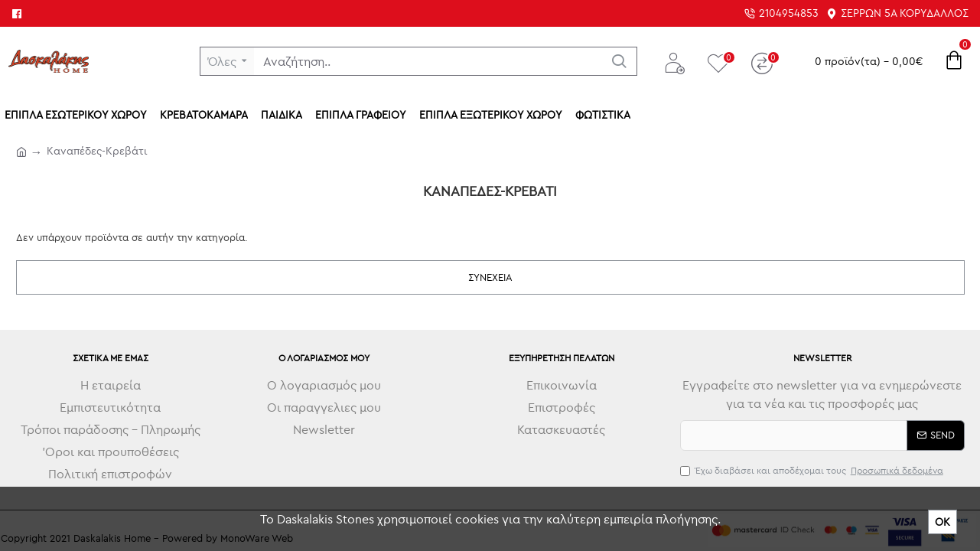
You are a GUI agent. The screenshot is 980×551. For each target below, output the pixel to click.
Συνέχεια (490, 277)
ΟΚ (943, 522)
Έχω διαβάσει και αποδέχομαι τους (813, 471)
